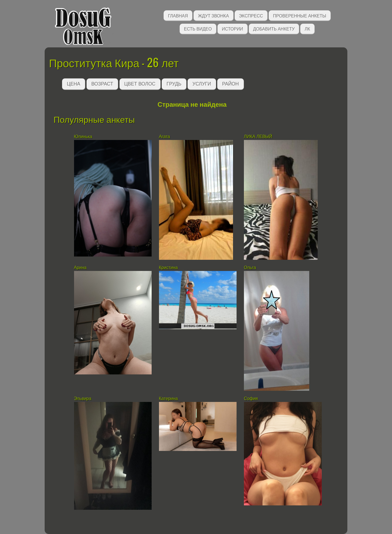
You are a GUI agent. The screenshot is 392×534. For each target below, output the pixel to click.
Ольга (250, 268)
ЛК (307, 28)
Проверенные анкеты (300, 15)
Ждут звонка (213, 15)
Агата (165, 137)
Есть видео (198, 28)
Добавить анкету (274, 28)
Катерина (169, 399)
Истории (232, 28)
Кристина (168, 268)
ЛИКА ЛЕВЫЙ (258, 137)
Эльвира (83, 399)
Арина (80, 268)
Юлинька (83, 137)
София (251, 399)
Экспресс (251, 15)
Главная (178, 15)
